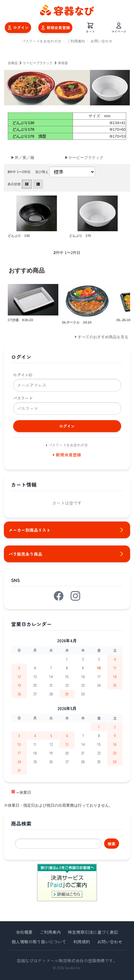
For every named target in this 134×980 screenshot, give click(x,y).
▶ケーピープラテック (84, 158)
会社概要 (24, 932)
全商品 (13, 63)
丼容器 (63, 63)
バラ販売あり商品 (67, 554)
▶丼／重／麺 (22, 158)
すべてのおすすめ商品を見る (103, 337)
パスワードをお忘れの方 (42, 41)
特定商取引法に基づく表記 (93, 932)
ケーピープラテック (38, 63)
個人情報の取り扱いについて (39, 942)
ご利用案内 (76, 41)
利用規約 (82, 942)
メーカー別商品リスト (67, 530)
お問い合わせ (101, 41)
